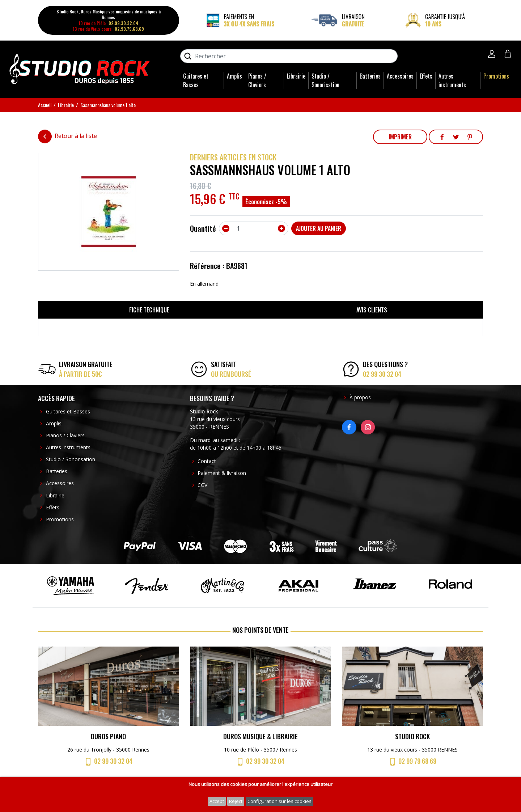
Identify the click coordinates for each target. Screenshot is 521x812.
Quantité (203, 228)
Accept (217, 801)
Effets (426, 76)
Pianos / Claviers (257, 80)
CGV (202, 485)
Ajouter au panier (319, 228)
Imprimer (400, 137)
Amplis (234, 76)
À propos (360, 397)
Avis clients (372, 310)
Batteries (370, 76)
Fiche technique (149, 310)
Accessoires (400, 76)
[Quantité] (254, 228)
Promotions (496, 76)
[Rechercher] (289, 56)
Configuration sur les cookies (279, 801)
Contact (207, 461)
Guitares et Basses (196, 80)
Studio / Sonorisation (325, 80)
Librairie (296, 76)
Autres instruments (452, 80)
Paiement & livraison (222, 473)
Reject (236, 801)
